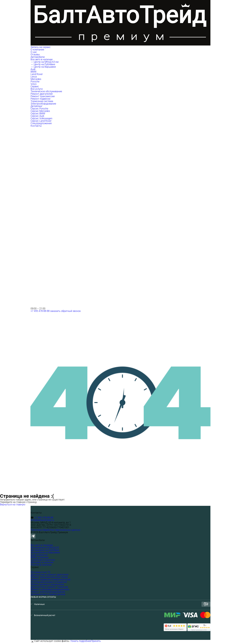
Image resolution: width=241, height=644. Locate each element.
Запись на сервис (41, 47)
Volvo (34, 84)
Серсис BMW (38, 114)
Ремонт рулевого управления (47, 584)
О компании (38, 50)
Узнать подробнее (81, 641)
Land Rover (37, 74)
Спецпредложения (41, 123)
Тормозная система (42, 101)
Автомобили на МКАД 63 (45, 548)
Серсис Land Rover (41, 121)
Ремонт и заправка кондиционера (50, 589)
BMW (34, 72)
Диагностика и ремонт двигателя (49, 575)
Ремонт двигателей (42, 94)
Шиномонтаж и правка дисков (48, 594)
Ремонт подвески (40, 99)
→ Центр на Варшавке (43, 67)
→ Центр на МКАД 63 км (45, 62)
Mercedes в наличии (42, 562)
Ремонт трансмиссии (43, 96)
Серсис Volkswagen (41, 118)
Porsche (35, 82)
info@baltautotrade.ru (42, 520)
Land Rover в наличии (43, 560)
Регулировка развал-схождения (49, 582)
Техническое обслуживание (46, 91)
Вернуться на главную (13, 505)
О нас (34, 52)
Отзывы (35, 54)
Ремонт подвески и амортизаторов (50, 580)
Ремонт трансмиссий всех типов (49, 577)
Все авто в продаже (42, 545)
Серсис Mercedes (40, 111)
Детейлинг (37, 106)
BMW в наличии (40, 557)
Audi (33, 69)
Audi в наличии (39, 555)
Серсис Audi (37, 116)
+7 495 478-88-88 (40, 311)
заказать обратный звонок (66, 311)
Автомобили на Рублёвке (45, 550)
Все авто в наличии (42, 59)
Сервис (35, 86)
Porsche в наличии (41, 565)
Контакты (36, 126)
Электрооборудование (43, 104)
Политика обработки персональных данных (55, 530)
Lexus (34, 77)
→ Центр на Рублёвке (43, 64)
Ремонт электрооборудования (48, 592)
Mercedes (36, 79)
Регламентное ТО (40, 572)
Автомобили (38, 57)
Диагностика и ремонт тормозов (49, 587)
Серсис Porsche (39, 109)
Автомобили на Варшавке (45, 552)
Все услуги (37, 89)
